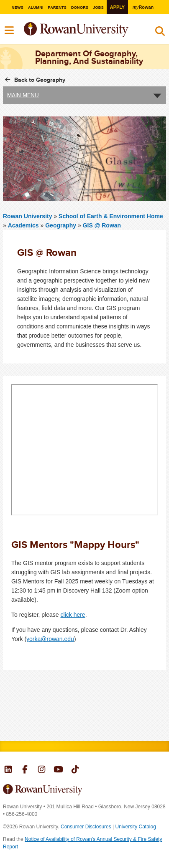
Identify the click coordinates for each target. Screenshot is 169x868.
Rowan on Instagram (42, 770)
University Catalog (136, 827)
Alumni (36, 8)
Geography (61, 225)
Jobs (98, 8)
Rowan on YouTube (58, 770)
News (17, 8)
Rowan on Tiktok (75, 770)
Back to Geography (40, 80)
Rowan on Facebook (25, 770)
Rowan (143, 7)
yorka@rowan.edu (50, 639)
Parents (57, 8)
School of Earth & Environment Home (111, 216)
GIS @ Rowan (102, 225)
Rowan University (28, 216)
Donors (80, 8)
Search (160, 33)
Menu (10, 30)
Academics (23, 225)
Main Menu (23, 95)
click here (73, 615)
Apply (117, 7)
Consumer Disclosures (86, 827)
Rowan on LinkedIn (8, 770)
